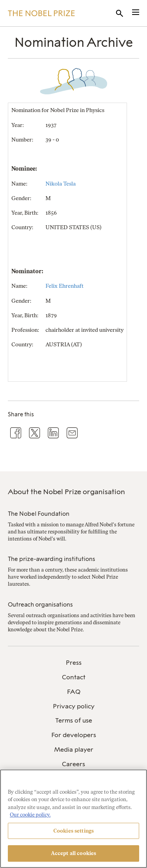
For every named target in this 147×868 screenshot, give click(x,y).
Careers (73, 764)
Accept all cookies (73, 853)
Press (74, 663)
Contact (74, 677)
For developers (74, 735)
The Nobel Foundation (39, 514)
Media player (74, 749)
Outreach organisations (40, 605)
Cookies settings (73, 831)
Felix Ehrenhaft (64, 286)
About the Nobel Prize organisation (66, 492)
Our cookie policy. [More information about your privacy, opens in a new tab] (30, 815)
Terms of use (74, 720)
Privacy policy (74, 706)
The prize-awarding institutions (52, 559)
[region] (73, 819)
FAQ (74, 692)
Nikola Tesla (61, 184)
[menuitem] (73, 663)
